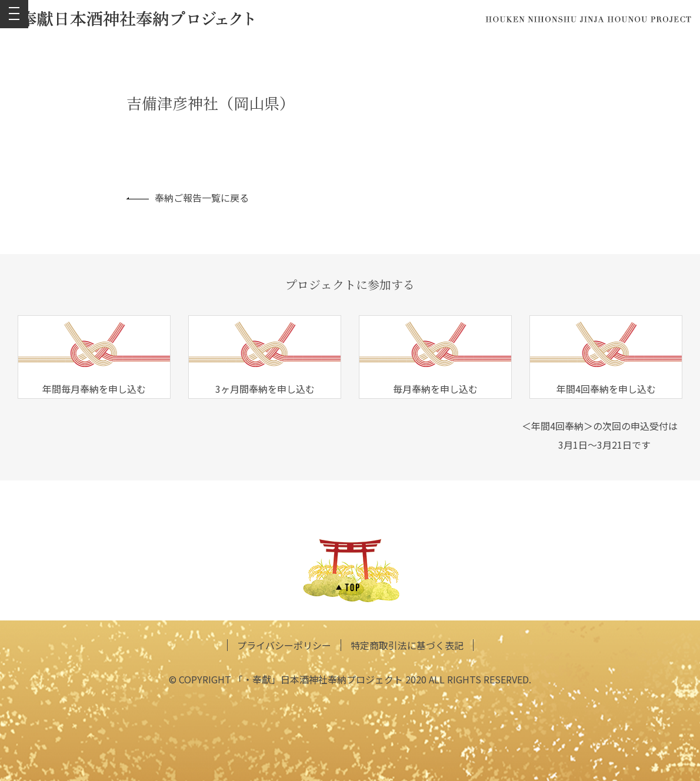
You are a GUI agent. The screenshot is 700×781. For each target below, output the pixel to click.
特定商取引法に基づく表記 (407, 645)
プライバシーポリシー (284, 645)
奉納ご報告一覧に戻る (188, 198)
